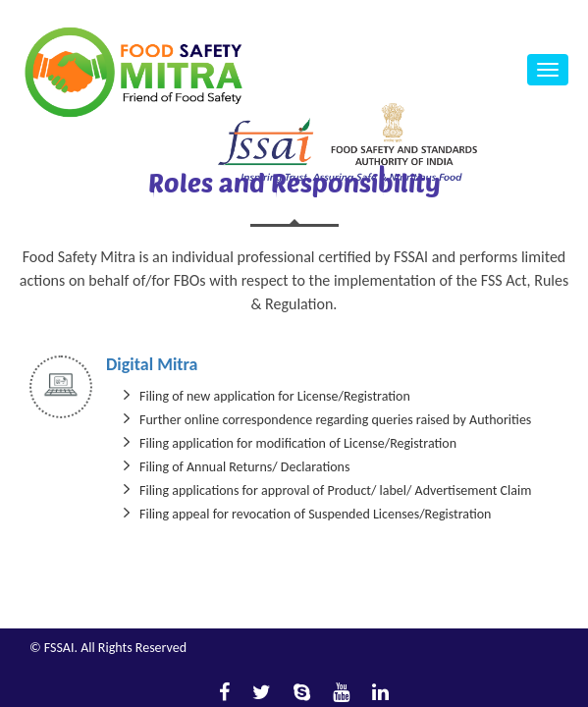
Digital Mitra (152, 364)
